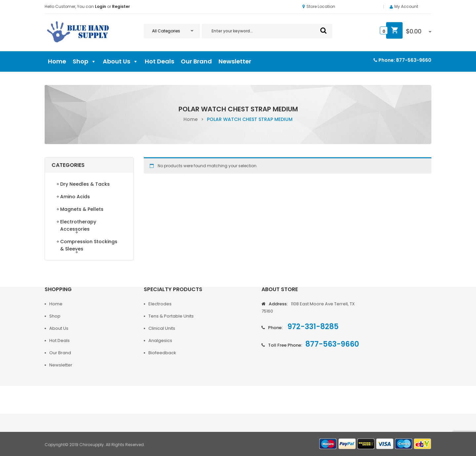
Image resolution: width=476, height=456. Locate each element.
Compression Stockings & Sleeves (89, 245)
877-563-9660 (414, 60)
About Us (120, 61)
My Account (406, 6)
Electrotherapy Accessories (78, 225)
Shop (84, 61)
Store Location (319, 6)
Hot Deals (159, 61)
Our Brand (196, 61)
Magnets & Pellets (82, 209)
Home (57, 61)
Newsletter (235, 61)
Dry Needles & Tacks (85, 184)
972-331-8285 (312, 327)
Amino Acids (75, 197)
